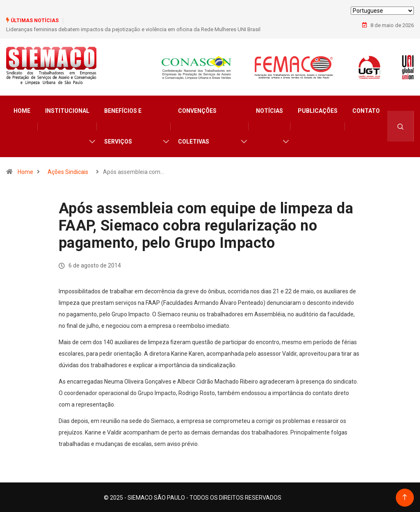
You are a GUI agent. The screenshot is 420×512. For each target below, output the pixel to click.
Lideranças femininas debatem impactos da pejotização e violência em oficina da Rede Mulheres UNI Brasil (133, 29)
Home (22, 110)
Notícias (269, 110)
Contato (366, 110)
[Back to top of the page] (405, 497)
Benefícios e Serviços (123, 125)
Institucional (67, 110)
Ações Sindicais (68, 171)
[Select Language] (382, 11)
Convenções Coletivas (197, 125)
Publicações (318, 110)
